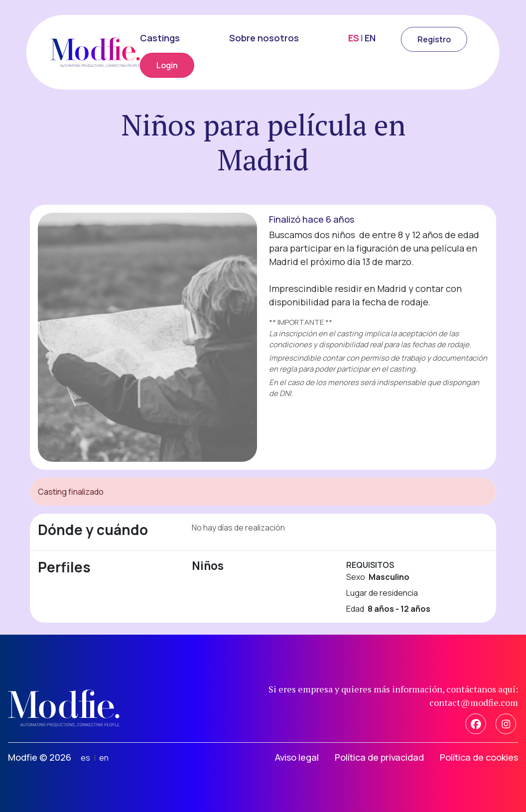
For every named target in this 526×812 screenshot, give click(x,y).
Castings (160, 38)
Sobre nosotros (264, 38)
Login (167, 65)
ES (354, 38)
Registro (434, 39)
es (85, 758)
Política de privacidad (379, 757)
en (104, 758)
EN (370, 38)
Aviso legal (297, 757)
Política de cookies (479, 757)
